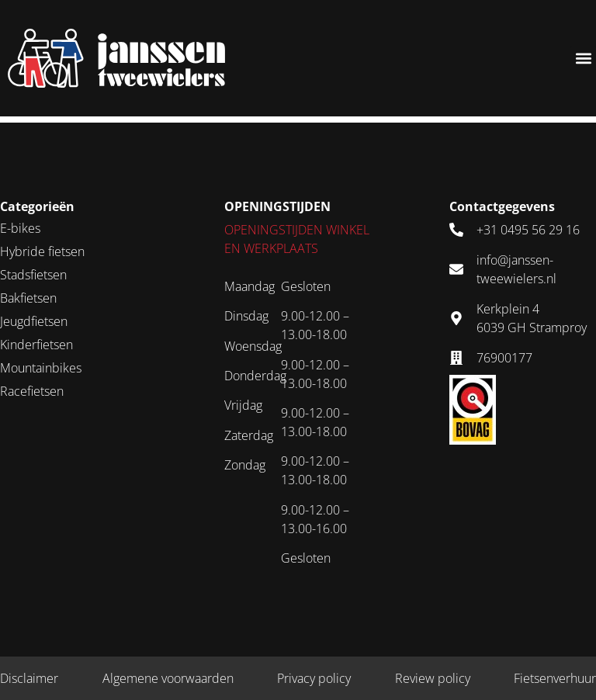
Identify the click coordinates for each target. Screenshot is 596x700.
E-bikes (20, 228)
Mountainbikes (41, 368)
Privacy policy (314, 678)
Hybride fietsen (42, 251)
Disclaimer (29, 678)
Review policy (433, 678)
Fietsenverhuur (555, 678)
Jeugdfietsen (34, 321)
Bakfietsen (28, 298)
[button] (583, 59)
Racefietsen (32, 391)
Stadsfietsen (33, 275)
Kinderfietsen (36, 345)
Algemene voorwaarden (168, 678)
